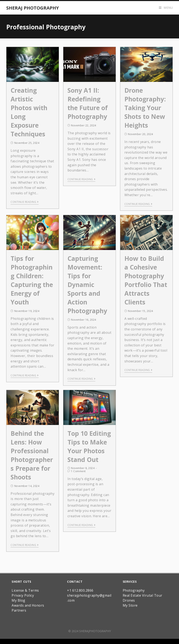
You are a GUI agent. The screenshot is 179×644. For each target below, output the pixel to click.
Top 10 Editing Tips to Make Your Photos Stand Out (89, 446)
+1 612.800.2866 (80, 590)
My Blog (18, 600)
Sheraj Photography (33, 8)
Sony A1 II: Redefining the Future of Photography (88, 103)
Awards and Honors (28, 605)
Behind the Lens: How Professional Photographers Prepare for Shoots (32, 455)
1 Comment (78, 471)
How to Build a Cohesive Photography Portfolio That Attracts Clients (146, 280)
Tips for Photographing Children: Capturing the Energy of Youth (32, 280)
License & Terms (25, 590)
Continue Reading (25, 202)
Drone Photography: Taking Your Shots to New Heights (145, 108)
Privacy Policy (23, 595)
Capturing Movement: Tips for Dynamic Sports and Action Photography (87, 285)
